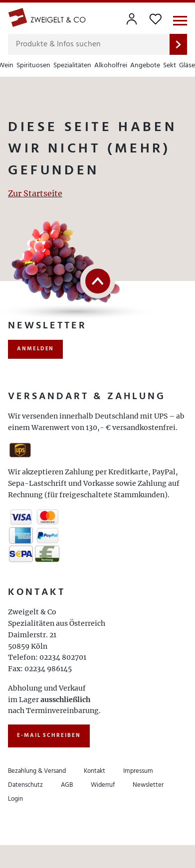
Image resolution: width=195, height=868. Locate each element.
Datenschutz (25, 785)
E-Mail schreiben (49, 735)
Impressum (138, 771)
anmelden (35, 349)
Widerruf (103, 785)
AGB (67, 785)
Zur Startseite (35, 193)
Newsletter (148, 785)
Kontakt (95, 771)
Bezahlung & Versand (37, 771)
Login (15, 799)
